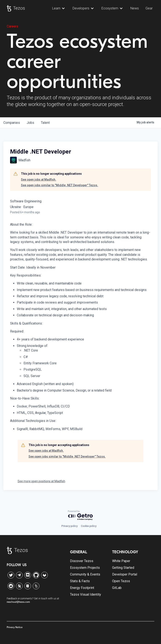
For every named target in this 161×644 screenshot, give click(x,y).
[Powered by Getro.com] (80, 515)
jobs (30, 123)
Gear (149, 8)
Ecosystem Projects (85, 568)
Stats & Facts (80, 581)
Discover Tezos (82, 561)
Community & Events (85, 574)
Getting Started (123, 568)
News (135, 8)
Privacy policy (69, 526)
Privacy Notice (15, 627)
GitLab (117, 588)
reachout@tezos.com (18, 602)
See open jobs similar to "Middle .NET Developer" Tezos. (60, 185)
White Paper (121, 561)
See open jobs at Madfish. (39, 180)
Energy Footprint (82, 588)
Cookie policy (89, 526)
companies (12, 123)
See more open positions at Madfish (41, 481)
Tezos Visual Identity (86, 594)
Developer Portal (125, 574)
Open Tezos (121, 581)
